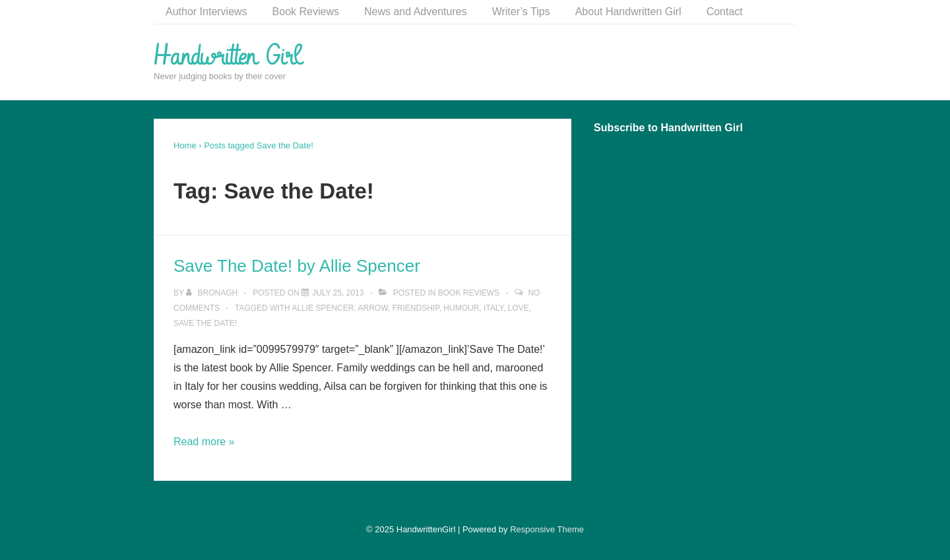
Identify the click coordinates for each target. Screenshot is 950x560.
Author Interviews (206, 12)
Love (519, 308)
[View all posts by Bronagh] (213, 293)
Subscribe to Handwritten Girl (668, 128)
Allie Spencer (323, 308)
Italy (493, 308)
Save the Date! (205, 323)
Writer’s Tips (521, 12)
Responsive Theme (547, 529)
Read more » (204, 442)
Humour (461, 308)
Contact (725, 12)
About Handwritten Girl (628, 12)
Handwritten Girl (227, 57)
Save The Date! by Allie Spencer (297, 266)
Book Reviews (306, 12)
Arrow (372, 308)
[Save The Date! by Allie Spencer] (338, 293)
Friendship (416, 308)
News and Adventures (416, 12)
